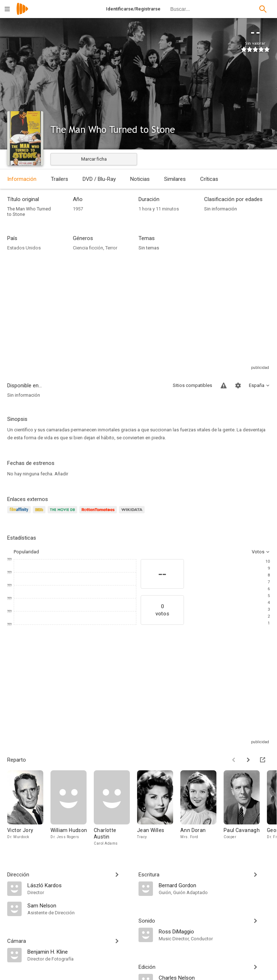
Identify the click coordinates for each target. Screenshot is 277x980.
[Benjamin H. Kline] (79, 951)
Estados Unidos (24, 248)
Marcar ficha (94, 159)
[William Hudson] (72, 808)
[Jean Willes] (159, 808)
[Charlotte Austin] (115, 808)
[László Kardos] (79, 885)
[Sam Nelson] (79, 905)
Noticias (140, 179)
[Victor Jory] (29, 808)
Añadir (61, 474)
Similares (175, 179)
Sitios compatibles (192, 385)
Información (22, 179)
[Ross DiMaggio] (214, 931)
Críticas (209, 179)
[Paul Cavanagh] (245, 808)
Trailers (60, 179)
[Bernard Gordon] (214, 885)
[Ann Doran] (202, 808)
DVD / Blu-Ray (99, 179)
